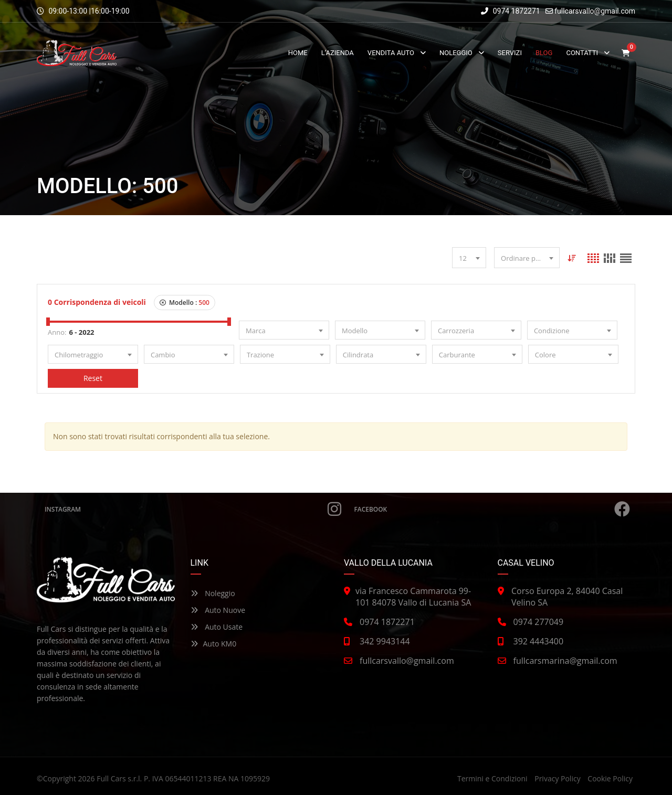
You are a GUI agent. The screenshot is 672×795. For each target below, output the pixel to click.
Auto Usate (217, 627)
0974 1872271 (511, 11)
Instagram (193, 509)
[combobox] (469, 258)
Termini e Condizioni (492, 778)
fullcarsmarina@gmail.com (565, 661)
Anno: (57, 332)
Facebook (492, 509)
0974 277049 (539, 622)
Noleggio (213, 593)
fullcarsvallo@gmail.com (595, 11)
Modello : (185, 303)
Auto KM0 (214, 644)
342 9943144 (385, 641)
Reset (93, 378)
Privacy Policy (557, 778)
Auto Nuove (218, 610)
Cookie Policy (610, 778)
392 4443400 (539, 641)
